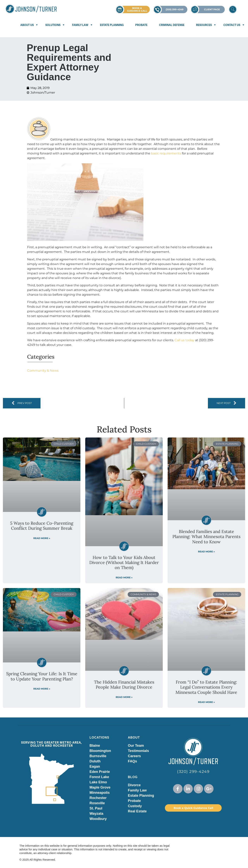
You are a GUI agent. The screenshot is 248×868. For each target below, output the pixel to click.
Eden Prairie (100, 772)
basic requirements (166, 153)
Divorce (134, 785)
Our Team (136, 746)
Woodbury (98, 819)
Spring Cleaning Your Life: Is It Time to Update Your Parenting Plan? (42, 676)
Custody (135, 806)
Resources (204, 25)
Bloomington (100, 751)
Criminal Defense (172, 25)
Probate (141, 25)
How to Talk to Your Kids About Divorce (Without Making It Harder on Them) (124, 563)
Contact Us (232, 25)
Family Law (80, 25)
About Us (27, 25)
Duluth (95, 761)
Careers (134, 756)
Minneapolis (100, 793)
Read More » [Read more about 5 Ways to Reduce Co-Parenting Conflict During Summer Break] (42, 538)
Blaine (95, 746)
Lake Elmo (98, 782)
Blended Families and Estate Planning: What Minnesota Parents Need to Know (206, 537)
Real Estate (137, 811)
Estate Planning (112, 25)
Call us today (184, 340)
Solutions (53, 25)
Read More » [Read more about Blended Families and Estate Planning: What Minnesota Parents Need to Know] (206, 552)
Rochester (98, 798)
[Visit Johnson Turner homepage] (31, 9)
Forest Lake (99, 777)
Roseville (97, 803)
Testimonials (138, 751)
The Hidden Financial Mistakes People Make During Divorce (124, 685)
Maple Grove (100, 787)
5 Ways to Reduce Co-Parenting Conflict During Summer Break (42, 526)
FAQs (132, 761)
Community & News (43, 371)
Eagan (95, 766)
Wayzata (96, 814)
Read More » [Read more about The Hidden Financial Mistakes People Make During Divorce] (124, 697)
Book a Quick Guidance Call (193, 808)
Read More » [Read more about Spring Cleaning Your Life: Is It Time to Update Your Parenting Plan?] (42, 689)
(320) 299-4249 (193, 772)
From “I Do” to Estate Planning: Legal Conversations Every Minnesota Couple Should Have (206, 687)
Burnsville (98, 756)
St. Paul (96, 808)
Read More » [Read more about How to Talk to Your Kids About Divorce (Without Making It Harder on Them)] (124, 577)
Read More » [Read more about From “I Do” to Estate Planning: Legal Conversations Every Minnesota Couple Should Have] (206, 702)
